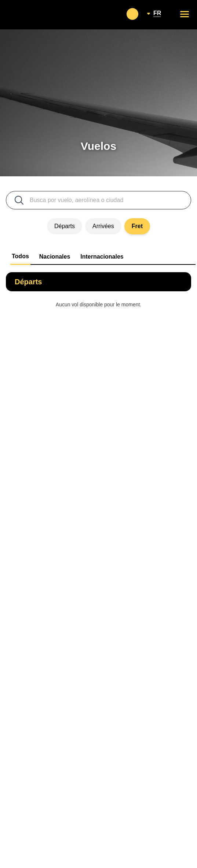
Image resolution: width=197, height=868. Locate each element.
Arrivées (103, 226)
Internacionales (102, 257)
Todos (20, 256)
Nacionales (55, 257)
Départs (65, 226)
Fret (137, 226)
